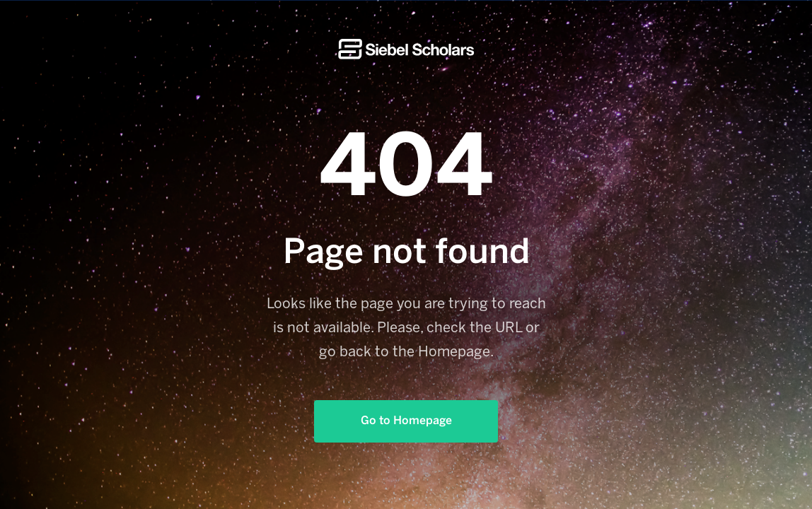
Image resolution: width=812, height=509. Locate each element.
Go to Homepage (406, 421)
